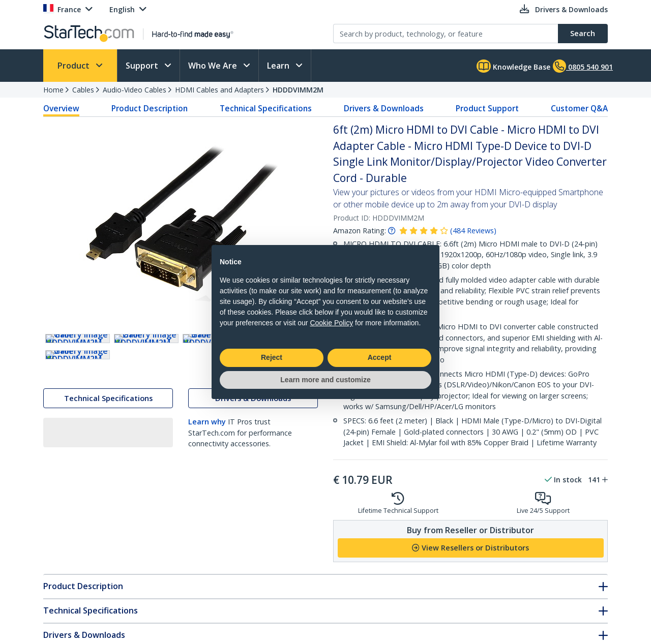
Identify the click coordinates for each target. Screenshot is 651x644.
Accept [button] (380, 357)
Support (143, 66)
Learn (279, 66)
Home (53, 90)
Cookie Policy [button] (331, 323)
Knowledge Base (513, 66)
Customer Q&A (579, 108)
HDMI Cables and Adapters (219, 90)
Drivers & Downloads (384, 108)
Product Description (150, 108)
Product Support (487, 108)
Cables (83, 90)
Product (75, 66)
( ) (473, 231)
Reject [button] (272, 357)
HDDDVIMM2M (298, 90)
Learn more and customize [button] (325, 380)
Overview (61, 108)
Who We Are (214, 66)
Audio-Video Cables (135, 90)
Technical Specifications (266, 108)
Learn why (207, 512)
